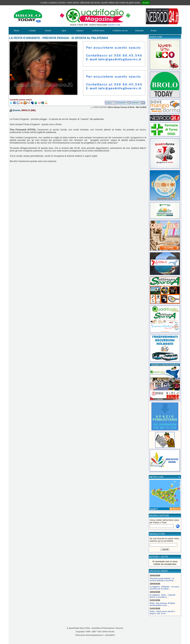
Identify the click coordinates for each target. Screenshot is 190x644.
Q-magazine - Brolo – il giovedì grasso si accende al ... (162, 596)
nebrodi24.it (110, 635)
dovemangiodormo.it (95, 635)
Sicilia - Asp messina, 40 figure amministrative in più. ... (162, 604)
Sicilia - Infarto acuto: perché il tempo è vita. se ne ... (162, 612)
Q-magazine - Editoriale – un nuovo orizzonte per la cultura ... (164, 588)
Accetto (146, 3)
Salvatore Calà (114, 25)
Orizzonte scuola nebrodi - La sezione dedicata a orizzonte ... (162, 579)
